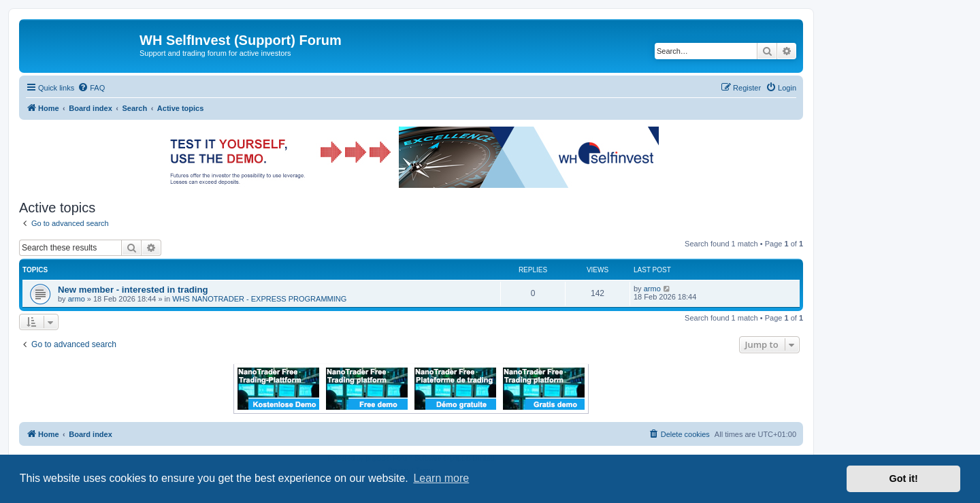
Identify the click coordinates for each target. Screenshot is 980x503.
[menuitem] (91, 88)
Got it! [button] (904, 478)
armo (77, 299)
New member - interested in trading (133, 290)
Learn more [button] (441, 478)
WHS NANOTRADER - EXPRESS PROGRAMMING (259, 299)
